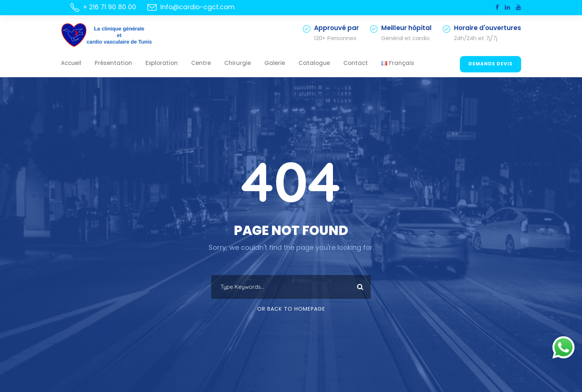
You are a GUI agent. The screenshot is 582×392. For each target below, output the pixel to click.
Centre (187, 63)
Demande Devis (492, 64)
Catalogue (288, 63)
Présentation (108, 63)
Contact (324, 63)
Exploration (151, 63)
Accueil (70, 63)
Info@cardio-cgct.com (189, 7)
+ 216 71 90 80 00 (109, 7)
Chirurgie (220, 63)
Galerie (253, 63)
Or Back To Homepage (291, 309)
